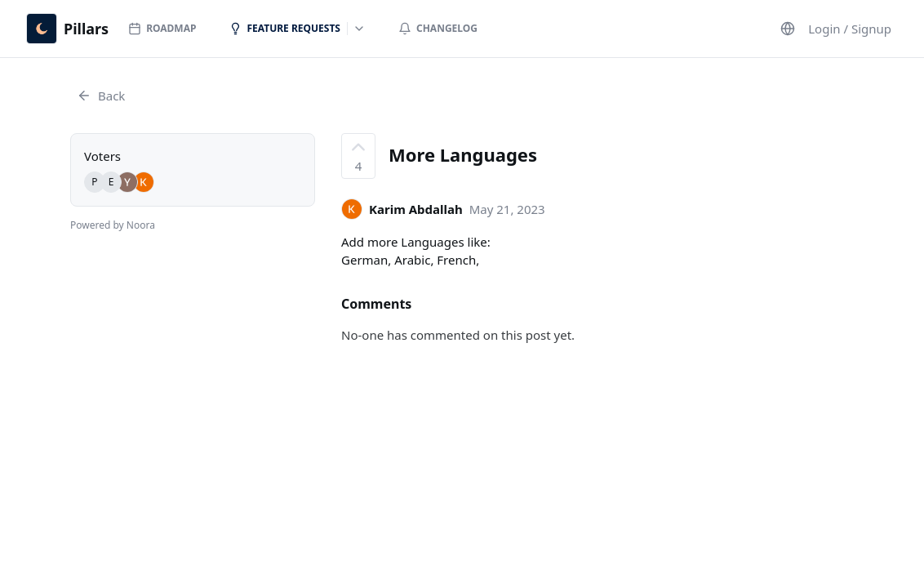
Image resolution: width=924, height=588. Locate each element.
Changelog (438, 28)
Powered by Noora (113, 225)
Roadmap (162, 28)
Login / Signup (850, 29)
